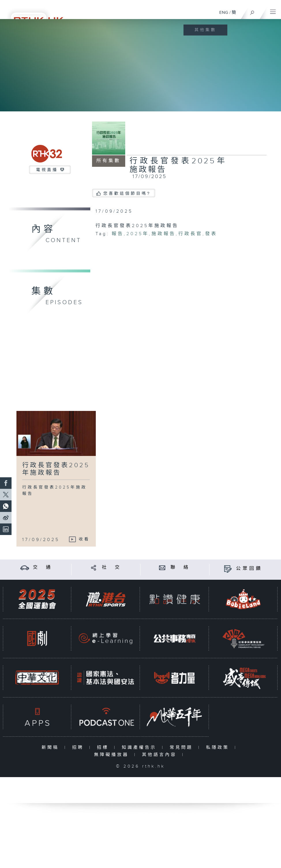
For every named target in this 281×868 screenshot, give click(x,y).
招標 (104, 748)
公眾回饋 (249, 569)
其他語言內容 (161, 755)
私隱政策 (219, 748)
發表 (211, 234)
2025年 (138, 234)
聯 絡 (180, 567)
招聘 (79, 748)
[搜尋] (252, 11)
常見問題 (182, 748)
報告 (118, 234)
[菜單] (273, 10)
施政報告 (164, 234)
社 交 (112, 567)
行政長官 (190, 234)
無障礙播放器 (113, 755)
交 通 (43, 567)
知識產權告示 (140, 748)
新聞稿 (51, 748)
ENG (224, 13)
